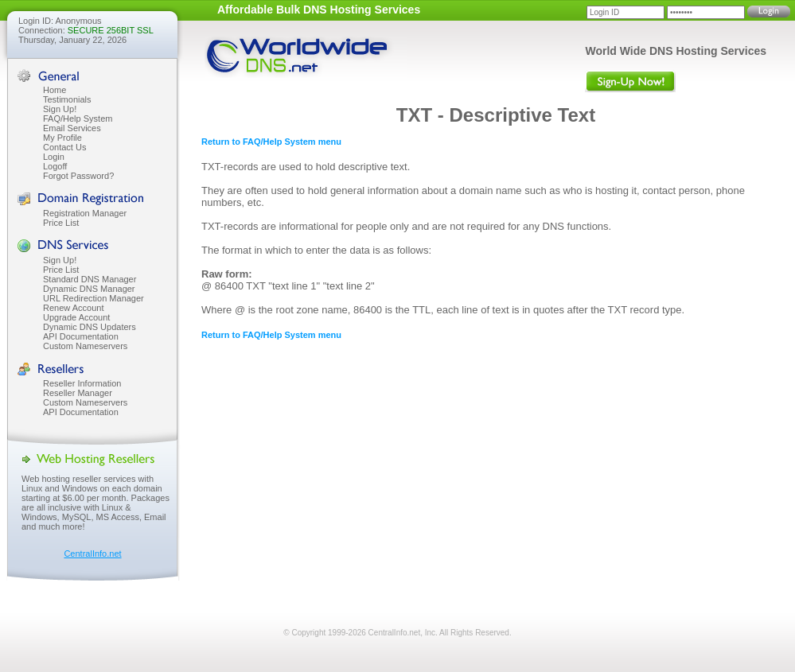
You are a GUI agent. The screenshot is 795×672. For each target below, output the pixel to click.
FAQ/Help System (78, 118)
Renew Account (73, 308)
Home (55, 90)
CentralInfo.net (92, 554)
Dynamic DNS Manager (89, 289)
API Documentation (81, 336)
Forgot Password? (78, 176)
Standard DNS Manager (90, 279)
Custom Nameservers (85, 346)
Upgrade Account (76, 317)
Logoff (55, 166)
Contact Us (64, 147)
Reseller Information (82, 383)
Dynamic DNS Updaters (90, 327)
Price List (61, 223)
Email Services (72, 128)
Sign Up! (60, 109)
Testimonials (67, 99)
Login (54, 157)
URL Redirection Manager (94, 298)
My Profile (62, 138)
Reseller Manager (78, 393)
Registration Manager (85, 213)
